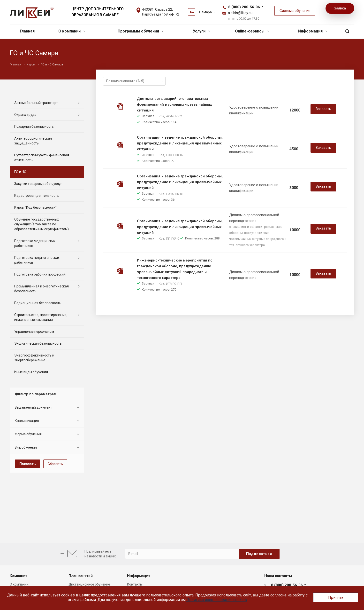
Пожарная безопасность (34, 127)
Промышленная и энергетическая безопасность (42, 289)
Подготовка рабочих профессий (40, 274)
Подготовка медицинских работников (35, 243)
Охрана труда (25, 115)
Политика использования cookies (217, 600)
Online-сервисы (252, 31)
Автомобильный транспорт (36, 103)
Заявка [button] (340, 8)
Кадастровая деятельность (37, 196)
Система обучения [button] (295, 11)
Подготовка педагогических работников (37, 260)
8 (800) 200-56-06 (244, 7)
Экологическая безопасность (38, 343)
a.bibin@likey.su (240, 13)
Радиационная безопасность (38, 303)
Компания (19, 576)
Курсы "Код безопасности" (35, 207)
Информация (313, 31)
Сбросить (55, 464)
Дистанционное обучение (89, 584)
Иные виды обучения (31, 372)
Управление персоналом (34, 332)
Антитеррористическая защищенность (33, 141)
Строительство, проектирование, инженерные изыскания (41, 317)
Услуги (201, 31)
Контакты (135, 584)
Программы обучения (141, 31)
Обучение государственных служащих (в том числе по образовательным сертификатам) (42, 224)
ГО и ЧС (20, 172)
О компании (72, 31)
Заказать (323, 109)
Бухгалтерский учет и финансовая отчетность (42, 158)
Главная (27, 31)
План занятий (81, 576)
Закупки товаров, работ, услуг (38, 184)
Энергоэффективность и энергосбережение (34, 358)
